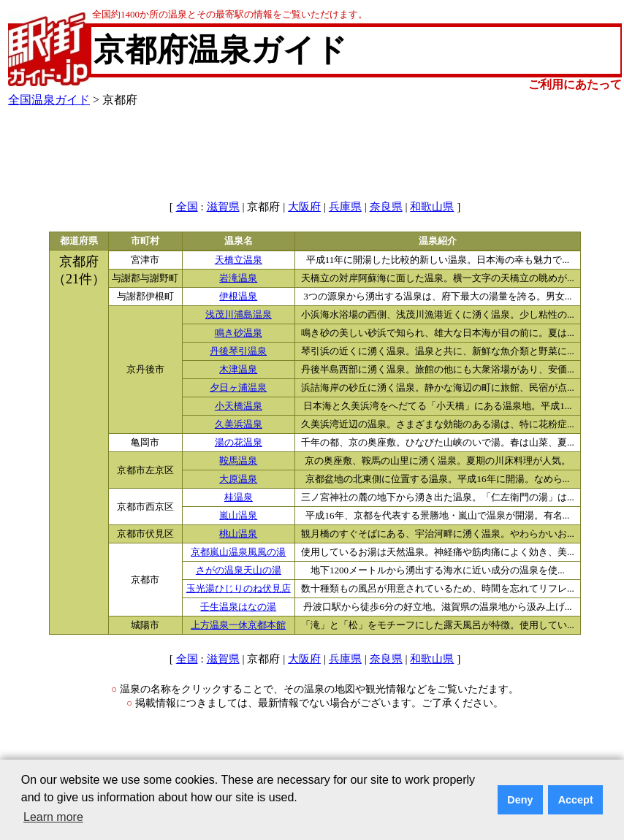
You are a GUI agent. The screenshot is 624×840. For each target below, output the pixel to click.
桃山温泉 (238, 534)
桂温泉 (239, 497)
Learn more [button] (53, 817)
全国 (187, 207)
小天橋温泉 (239, 406)
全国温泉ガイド (49, 100)
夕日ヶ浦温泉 (238, 388)
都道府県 (79, 241)
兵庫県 (345, 207)
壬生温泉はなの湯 (238, 607)
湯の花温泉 (239, 443)
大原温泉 (238, 479)
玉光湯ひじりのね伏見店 (239, 589)
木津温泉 (238, 370)
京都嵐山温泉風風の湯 (238, 552)
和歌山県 (432, 207)
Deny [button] (520, 800)
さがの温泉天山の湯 (239, 570)
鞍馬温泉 (238, 461)
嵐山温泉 (238, 516)
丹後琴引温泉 (238, 351)
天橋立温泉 (239, 260)
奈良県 (386, 207)
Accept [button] (576, 800)
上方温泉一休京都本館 (238, 625)
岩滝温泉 (238, 278)
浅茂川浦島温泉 (239, 315)
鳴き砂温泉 (239, 333)
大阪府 (304, 207)
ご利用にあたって (575, 84)
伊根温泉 (238, 297)
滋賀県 (223, 207)
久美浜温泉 (239, 424)
